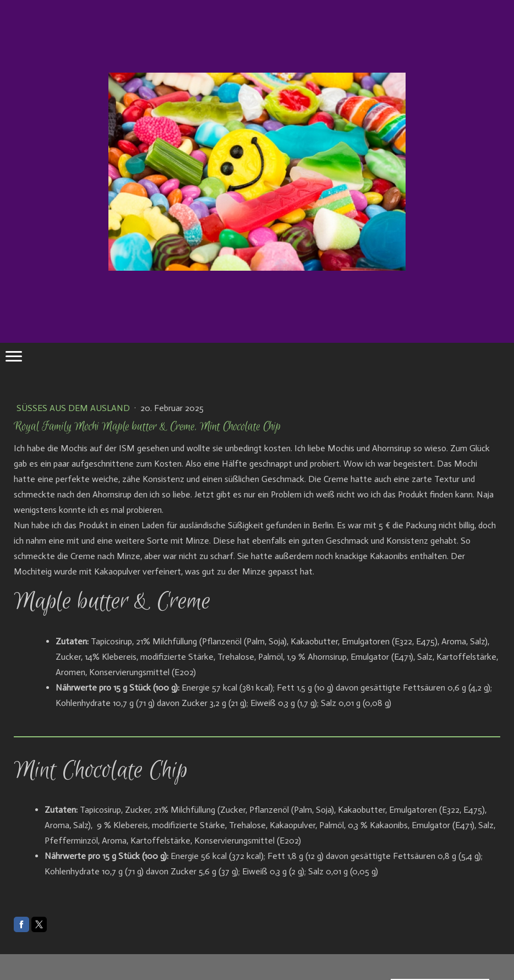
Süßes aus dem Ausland (74, 408)
